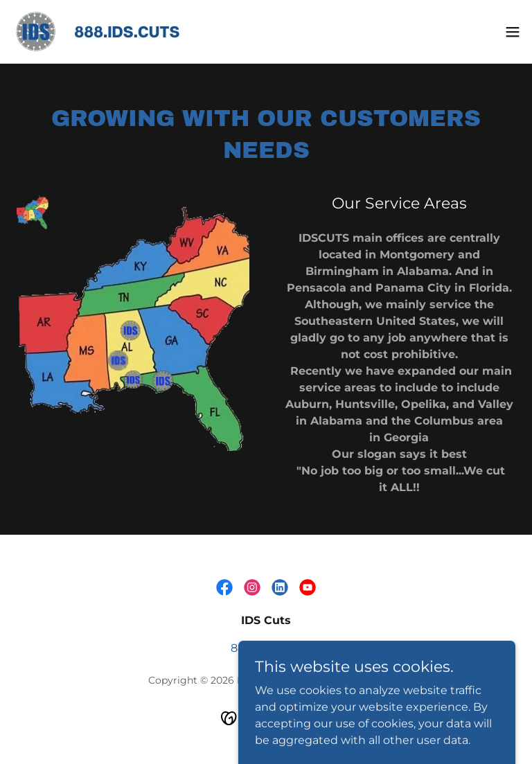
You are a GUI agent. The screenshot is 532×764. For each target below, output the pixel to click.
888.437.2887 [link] (266, 648)
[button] (513, 32)
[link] (115, 32)
